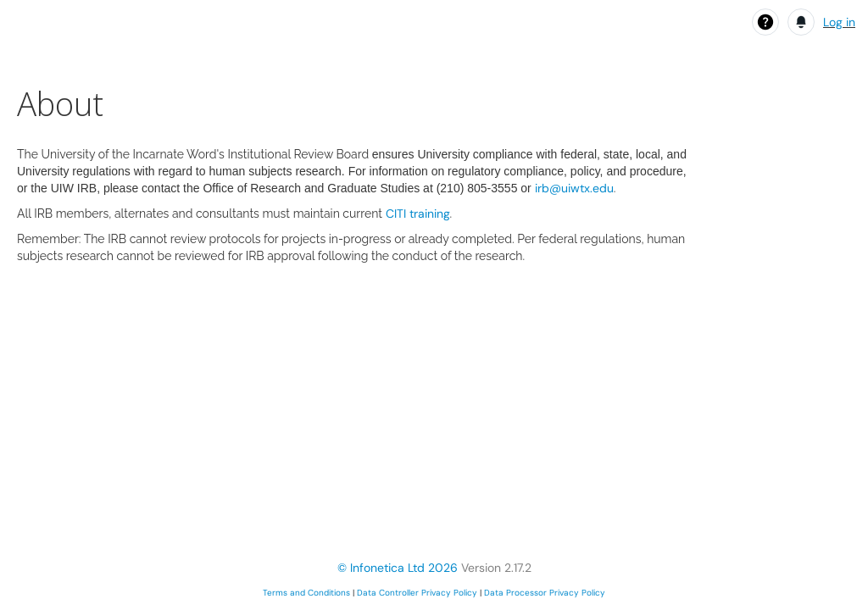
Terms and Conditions (306, 593)
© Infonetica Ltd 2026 (398, 568)
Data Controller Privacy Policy (417, 593)
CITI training (418, 213)
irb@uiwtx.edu (574, 188)
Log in (839, 22)
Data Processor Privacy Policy (545, 593)
